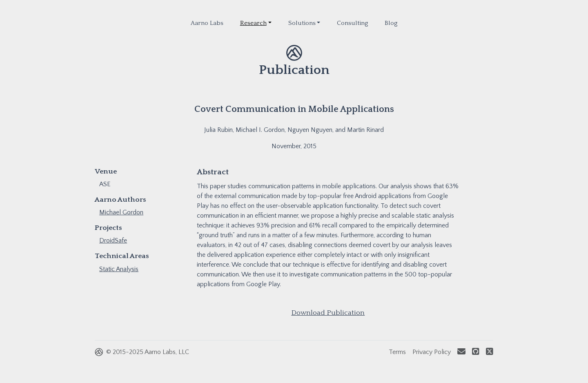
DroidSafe (113, 240)
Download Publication (328, 313)
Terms (397, 352)
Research (253, 23)
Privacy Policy (432, 352)
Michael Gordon (121, 212)
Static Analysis (119, 269)
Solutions (302, 23)
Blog (391, 23)
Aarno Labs (207, 23)
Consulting (352, 23)
